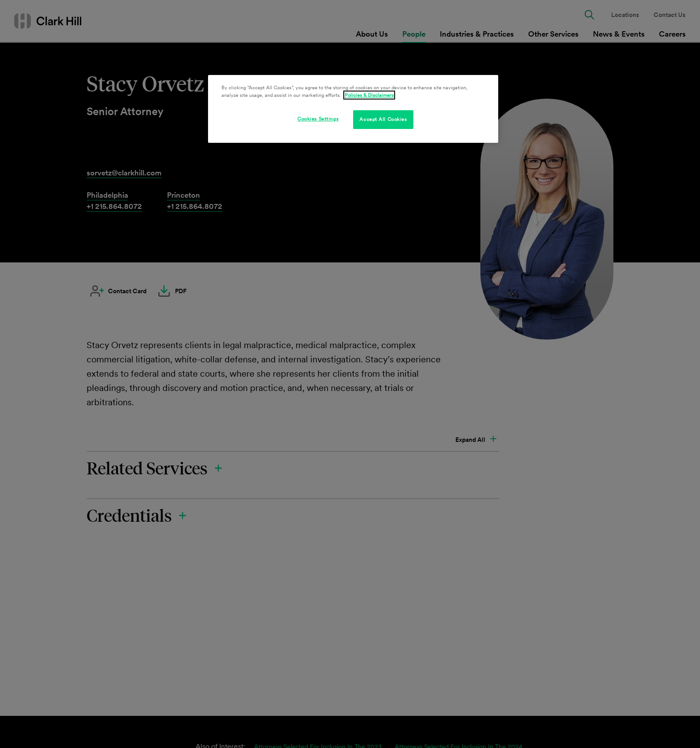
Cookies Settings (318, 119)
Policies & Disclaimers (369, 95)
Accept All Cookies (383, 119)
